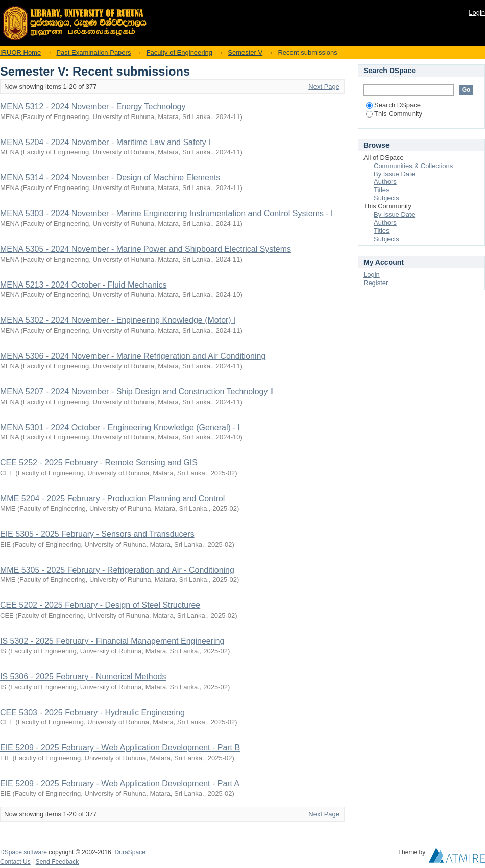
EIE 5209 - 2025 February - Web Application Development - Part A (119, 783)
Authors (385, 182)
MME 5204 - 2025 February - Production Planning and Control (112, 498)
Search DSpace (393, 105)
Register (376, 283)
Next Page (324, 87)
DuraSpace (130, 852)
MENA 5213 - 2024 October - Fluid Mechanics (83, 285)
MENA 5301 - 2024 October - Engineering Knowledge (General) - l (120, 427)
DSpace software (23, 852)
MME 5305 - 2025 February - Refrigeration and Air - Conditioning (117, 570)
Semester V (245, 52)
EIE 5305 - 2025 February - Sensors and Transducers (97, 534)
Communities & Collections (413, 166)
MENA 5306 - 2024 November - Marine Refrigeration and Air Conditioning (133, 356)
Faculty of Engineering (179, 52)
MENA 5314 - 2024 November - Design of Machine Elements (110, 178)
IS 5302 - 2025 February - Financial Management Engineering (112, 641)
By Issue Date (394, 174)
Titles (382, 190)
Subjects (386, 198)
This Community (394, 114)
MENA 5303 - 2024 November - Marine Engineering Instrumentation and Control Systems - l (166, 213)
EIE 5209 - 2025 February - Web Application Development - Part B (120, 748)
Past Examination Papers (93, 52)
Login (477, 13)
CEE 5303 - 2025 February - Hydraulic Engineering (92, 712)
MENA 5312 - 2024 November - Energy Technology (93, 107)
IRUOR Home (20, 52)
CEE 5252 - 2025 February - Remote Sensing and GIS (99, 463)
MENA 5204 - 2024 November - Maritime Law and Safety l (105, 142)
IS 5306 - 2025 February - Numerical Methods (83, 677)
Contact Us (15, 862)
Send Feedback (57, 862)
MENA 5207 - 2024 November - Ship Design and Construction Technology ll (137, 392)
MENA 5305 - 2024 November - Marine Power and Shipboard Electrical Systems (145, 249)
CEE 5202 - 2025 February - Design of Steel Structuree (100, 605)
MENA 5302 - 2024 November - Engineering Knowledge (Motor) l (118, 320)
